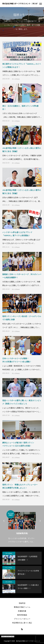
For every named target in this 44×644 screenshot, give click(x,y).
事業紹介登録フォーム (22, 607)
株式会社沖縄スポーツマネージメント (28, 641)
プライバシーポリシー (22, 619)
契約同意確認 (22, 615)
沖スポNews (16, 79)
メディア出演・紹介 (10, 568)
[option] (22, 527)
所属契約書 (22, 611)
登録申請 (22, 603)
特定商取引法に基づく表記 (22, 623)
